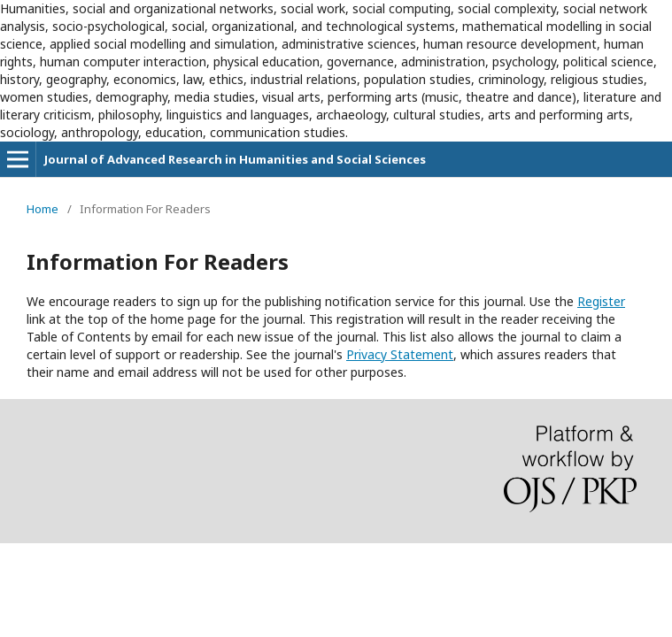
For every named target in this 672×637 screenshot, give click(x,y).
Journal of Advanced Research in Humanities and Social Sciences (235, 159)
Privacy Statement (400, 354)
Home (42, 209)
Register (601, 301)
